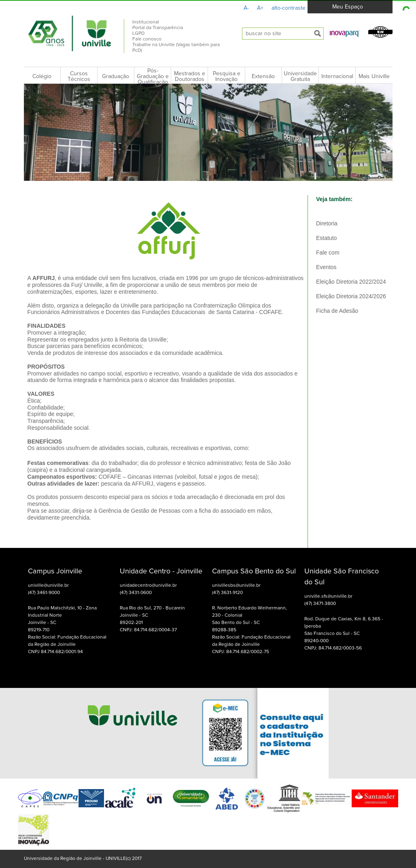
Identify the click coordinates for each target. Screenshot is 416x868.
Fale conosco (147, 39)
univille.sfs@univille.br (328, 596)
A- (246, 8)
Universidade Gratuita (300, 76)
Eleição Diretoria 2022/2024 (351, 282)
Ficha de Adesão (337, 311)
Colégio (42, 76)
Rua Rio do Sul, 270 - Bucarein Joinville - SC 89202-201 (152, 615)
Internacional (337, 76)
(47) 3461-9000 (44, 593)
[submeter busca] (318, 34)
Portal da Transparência (158, 28)
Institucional (146, 22)
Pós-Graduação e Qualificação (153, 76)
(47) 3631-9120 (227, 593)
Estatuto (326, 238)
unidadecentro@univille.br (148, 586)
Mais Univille (374, 76)
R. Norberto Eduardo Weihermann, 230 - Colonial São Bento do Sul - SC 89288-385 (249, 619)
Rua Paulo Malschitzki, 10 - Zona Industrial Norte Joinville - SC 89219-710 (62, 619)
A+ (260, 8)
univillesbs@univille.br (236, 586)
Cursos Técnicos (79, 76)
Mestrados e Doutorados (190, 76)
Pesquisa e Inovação (227, 76)
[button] (345, 33)
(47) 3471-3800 (320, 604)
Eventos (326, 267)
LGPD (138, 34)
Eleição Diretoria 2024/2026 (351, 296)
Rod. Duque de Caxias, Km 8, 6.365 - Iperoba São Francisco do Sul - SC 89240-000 (344, 630)
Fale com (328, 253)
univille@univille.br (48, 586)
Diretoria (327, 223)
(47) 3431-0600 (136, 593)
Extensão (263, 76)
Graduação (116, 76)
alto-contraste (289, 8)
